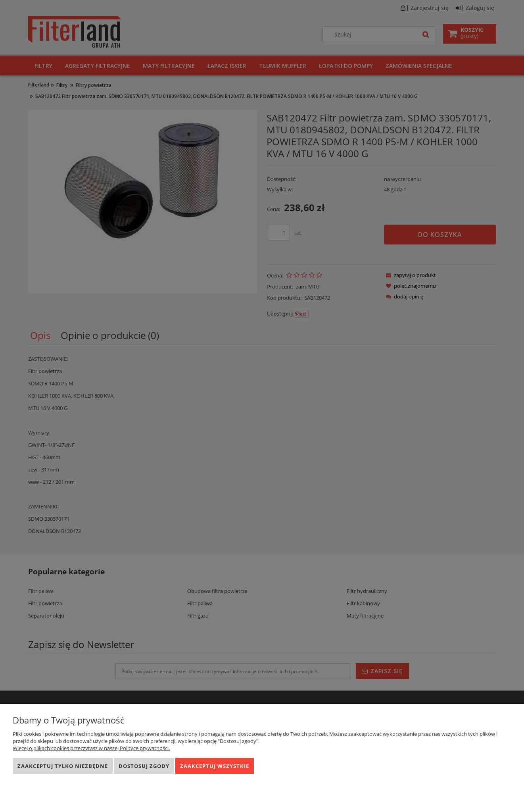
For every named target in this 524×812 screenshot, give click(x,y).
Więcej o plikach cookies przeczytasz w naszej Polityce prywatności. (91, 748)
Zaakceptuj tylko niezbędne (63, 766)
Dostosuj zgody (144, 766)
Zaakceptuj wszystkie (215, 766)
